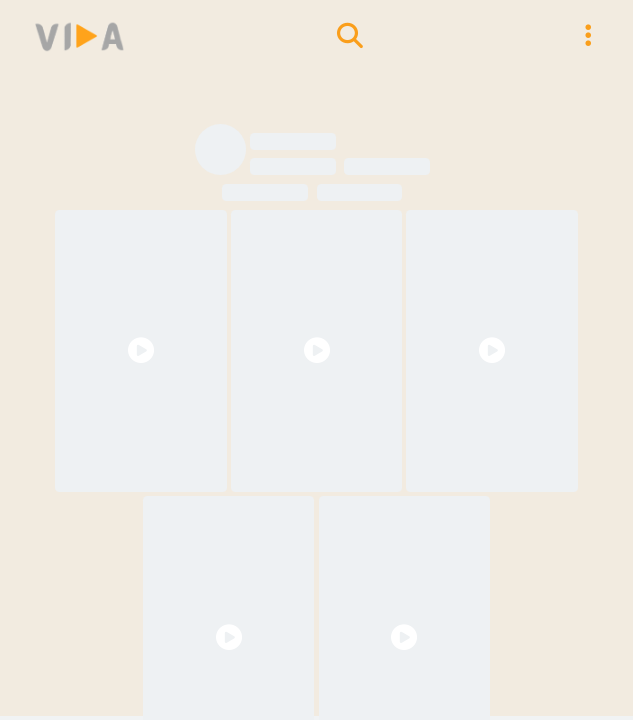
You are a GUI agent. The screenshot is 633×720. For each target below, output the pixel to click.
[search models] (350, 36)
